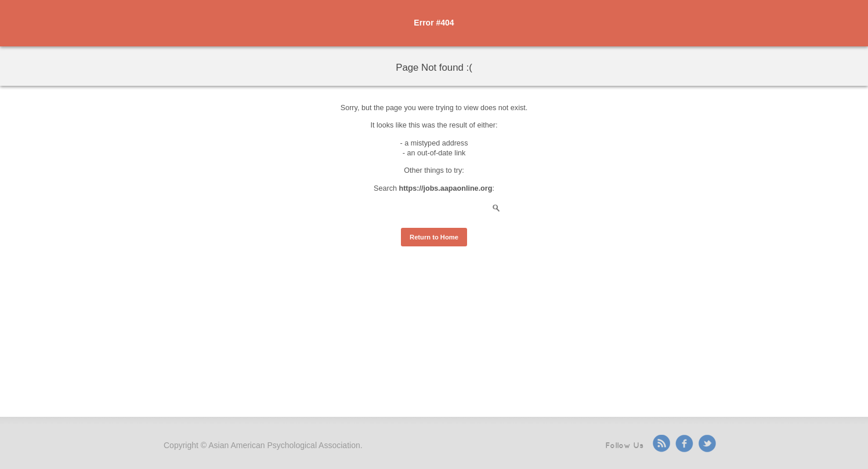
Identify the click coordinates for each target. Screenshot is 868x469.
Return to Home (434, 237)
